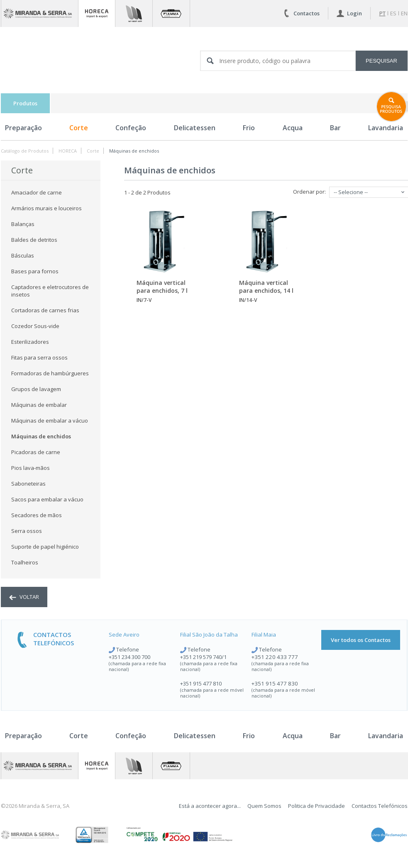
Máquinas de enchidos (134, 151)
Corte (79, 128)
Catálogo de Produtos (25, 151)
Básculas (23, 255)
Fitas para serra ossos (39, 357)
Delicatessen (195, 128)
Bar (335, 128)
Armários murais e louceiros (46, 208)
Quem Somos (264, 806)
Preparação (23, 128)
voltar (24, 597)
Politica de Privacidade (316, 806)
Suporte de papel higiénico (45, 547)
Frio (249, 128)
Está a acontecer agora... (210, 806)
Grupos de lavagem (36, 389)
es (393, 13)
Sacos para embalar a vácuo (47, 499)
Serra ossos (27, 531)
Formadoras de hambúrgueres (50, 373)
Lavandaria (386, 736)
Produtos (25, 103)
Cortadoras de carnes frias (45, 310)
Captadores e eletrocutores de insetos (50, 291)
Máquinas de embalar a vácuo (50, 421)
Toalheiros (25, 562)
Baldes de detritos (34, 240)
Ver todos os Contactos (361, 640)
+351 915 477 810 (201, 683)
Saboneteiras (28, 484)
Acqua (293, 128)
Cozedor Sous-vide (35, 326)
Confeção (131, 128)
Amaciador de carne (37, 192)
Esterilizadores (30, 342)
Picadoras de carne (36, 452)
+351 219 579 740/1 (203, 657)
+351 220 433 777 (275, 657)
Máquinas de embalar (39, 405)
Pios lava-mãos (31, 468)
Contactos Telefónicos (380, 806)
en (404, 13)
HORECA (68, 151)
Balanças (23, 224)
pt (382, 13)
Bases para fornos (35, 271)
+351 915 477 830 (275, 683)
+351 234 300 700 (129, 657)
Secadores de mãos (37, 515)
